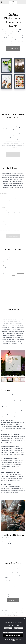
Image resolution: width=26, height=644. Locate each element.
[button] (13, 363)
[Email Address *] (13, 632)
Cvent (14, 275)
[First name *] (8, 628)
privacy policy (18, 639)
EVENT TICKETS (13, 154)
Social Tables (21, 273)
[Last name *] (19, 628)
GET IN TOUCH (13, 236)
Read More (13, 600)
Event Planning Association (7, 613)
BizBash (18, 613)
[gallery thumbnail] (4, 380)
